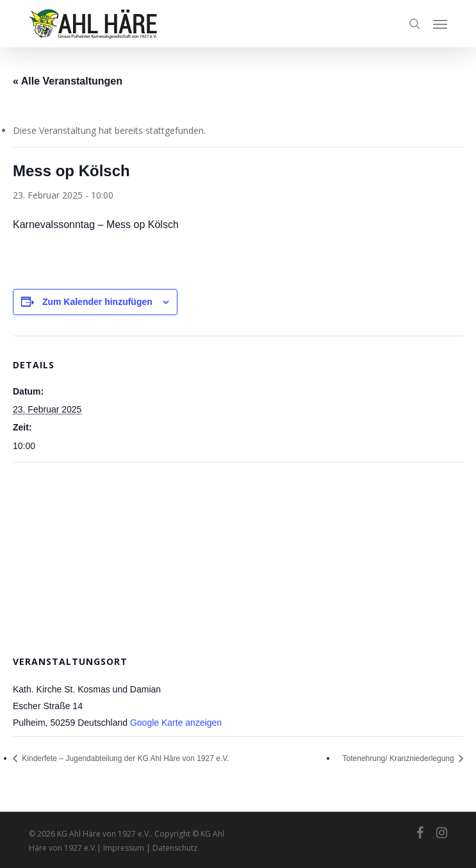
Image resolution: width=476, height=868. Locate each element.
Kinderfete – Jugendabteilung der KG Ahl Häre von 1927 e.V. (124, 758)
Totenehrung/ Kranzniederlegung (399, 758)
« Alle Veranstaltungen (68, 81)
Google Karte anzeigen (176, 723)
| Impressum (121, 848)
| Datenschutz (172, 848)
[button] (440, 24)
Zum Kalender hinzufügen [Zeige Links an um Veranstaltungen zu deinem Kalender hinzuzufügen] (97, 302)
